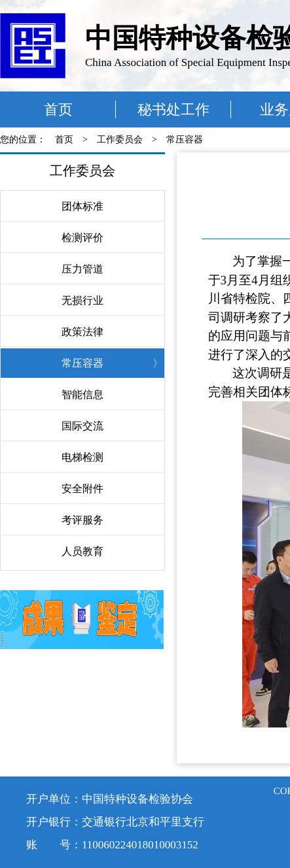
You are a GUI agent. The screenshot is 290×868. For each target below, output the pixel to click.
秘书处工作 (173, 109)
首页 (58, 109)
